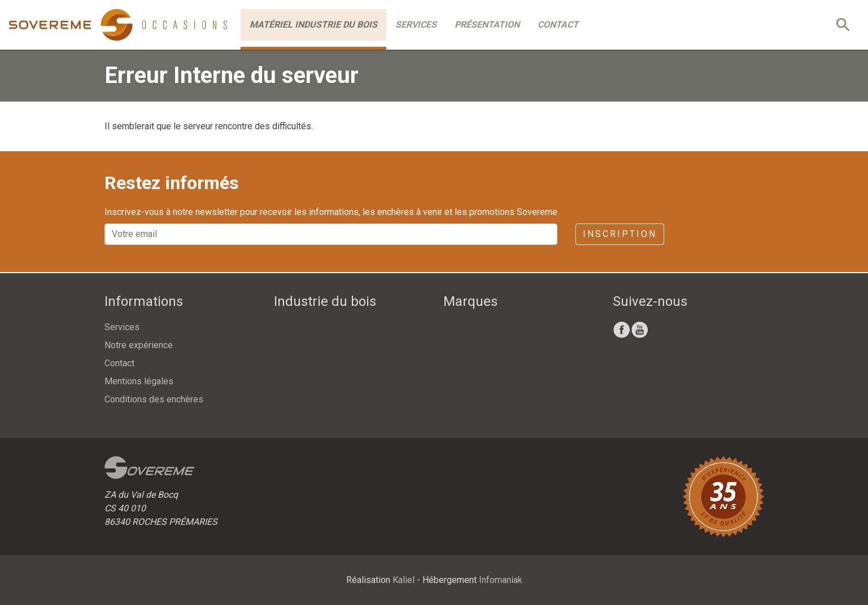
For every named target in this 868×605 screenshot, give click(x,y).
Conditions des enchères (154, 399)
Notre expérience (139, 345)
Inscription (620, 234)
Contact (558, 25)
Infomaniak (501, 580)
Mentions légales (139, 381)
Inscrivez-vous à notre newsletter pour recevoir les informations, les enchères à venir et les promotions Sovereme (331, 212)
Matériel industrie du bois (313, 25)
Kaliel (404, 580)
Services (416, 25)
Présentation (487, 25)
